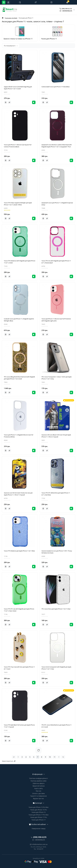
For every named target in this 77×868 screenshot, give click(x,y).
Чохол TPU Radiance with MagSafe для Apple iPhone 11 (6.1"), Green (20, 262)
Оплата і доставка (38, 793)
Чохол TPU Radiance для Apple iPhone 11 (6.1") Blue (19, 551)
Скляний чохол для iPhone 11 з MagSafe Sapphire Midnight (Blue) (19, 320)
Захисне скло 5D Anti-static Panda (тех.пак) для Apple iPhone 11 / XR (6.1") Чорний (18, 494)
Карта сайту (39, 788)
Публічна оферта (39, 783)
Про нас (39, 791)
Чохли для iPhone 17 (38, 820)
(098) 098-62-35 (66, 9)
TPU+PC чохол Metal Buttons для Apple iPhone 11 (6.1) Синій (56, 726)
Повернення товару (39, 829)
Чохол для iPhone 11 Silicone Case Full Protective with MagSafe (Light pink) (56, 320)
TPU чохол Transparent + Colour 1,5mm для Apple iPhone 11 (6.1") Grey (56, 378)
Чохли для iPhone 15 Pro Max (38, 807)
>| (63, 757)
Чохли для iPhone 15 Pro (38, 810)
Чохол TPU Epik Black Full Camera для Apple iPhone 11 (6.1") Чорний (19, 726)
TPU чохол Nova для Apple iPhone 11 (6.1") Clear (56, 609)
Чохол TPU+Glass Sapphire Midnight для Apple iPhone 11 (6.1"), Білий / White (18, 204)
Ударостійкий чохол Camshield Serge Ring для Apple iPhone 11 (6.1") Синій (18, 88)
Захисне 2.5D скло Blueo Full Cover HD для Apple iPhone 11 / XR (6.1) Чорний (56, 436)
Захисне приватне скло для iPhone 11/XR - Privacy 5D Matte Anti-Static (57, 552)
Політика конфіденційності (39, 778)
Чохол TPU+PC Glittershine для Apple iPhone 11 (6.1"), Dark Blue (56, 494)
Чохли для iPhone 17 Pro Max (38, 815)
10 (50, 757)
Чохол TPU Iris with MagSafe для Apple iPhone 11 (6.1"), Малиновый (56, 262)
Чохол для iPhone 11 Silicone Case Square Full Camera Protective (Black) (18, 146)
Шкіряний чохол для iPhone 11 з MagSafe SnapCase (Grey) (57, 204)
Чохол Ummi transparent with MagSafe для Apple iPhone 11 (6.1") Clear (56, 668)
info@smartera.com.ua (39, 844)
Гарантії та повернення (38, 796)
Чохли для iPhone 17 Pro (38, 817)
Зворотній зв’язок (39, 786)
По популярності (11, 46)
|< (14, 757)
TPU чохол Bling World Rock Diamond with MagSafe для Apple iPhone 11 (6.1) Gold (19, 378)
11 (55, 757)
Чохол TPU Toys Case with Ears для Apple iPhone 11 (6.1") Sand (19, 668)
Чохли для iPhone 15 (38, 812)
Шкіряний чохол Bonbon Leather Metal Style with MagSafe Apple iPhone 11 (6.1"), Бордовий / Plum (57, 146)
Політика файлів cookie (38, 781)
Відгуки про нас (38, 798)
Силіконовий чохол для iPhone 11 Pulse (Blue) (55, 87)
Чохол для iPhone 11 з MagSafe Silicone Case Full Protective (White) (18, 436)
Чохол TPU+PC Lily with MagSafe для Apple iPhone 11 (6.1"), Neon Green (19, 610)
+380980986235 (66, 11)
